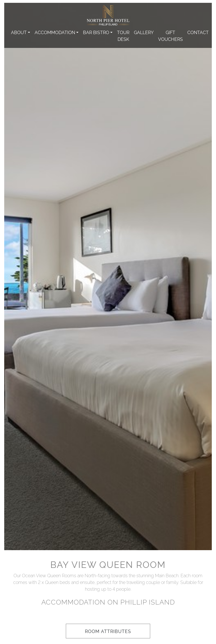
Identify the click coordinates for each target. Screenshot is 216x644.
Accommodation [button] (55, 32)
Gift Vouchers (170, 36)
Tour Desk (123, 36)
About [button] (19, 32)
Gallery (144, 32)
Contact (198, 32)
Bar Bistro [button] (96, 32)
